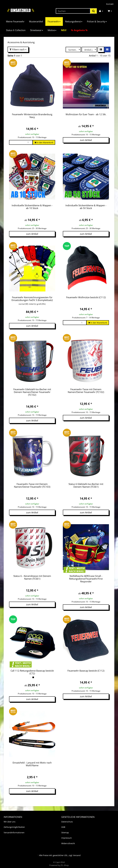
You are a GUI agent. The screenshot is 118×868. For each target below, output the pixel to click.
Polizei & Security (97, 21)
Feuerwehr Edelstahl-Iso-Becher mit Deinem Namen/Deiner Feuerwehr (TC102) (32, 392)
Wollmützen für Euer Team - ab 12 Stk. (86, 114)
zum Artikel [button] (86, 140)
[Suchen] (73, 11)
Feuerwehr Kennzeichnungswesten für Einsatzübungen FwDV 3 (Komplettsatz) (32, 299)
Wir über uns (10, 819)
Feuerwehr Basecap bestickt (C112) (86, 668)
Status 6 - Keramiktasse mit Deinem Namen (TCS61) (32, 577)
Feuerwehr (54, 21)
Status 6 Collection (16, 30)
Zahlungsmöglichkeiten (14, 824)
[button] (101, 49)
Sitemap (65, 830)
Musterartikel (36, 21)
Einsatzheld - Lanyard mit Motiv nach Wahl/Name (32, 761)
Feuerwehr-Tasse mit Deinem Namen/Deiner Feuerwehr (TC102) (86, 391)
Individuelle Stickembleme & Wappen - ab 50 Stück (86, 207)
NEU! (64, 30)
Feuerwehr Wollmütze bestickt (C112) (86, 297)
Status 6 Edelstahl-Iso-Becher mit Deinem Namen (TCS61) (86, 485)
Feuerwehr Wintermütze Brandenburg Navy (32, 116)
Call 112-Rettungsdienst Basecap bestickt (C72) (32, 669)
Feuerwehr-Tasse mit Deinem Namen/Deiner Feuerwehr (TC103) (32, 485)
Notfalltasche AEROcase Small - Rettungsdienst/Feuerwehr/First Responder (86, 579)
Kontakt (110, 4)
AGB (63, 824)
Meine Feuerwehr (15, 21)
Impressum (67, 835)
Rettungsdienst (74, 21)
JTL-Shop (65, 862)
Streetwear (37, 30)
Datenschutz (67, 819)
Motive (52, 30)
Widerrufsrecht (68, 841)
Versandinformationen (14, 830)
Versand (77, 853)
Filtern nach (18, 49)
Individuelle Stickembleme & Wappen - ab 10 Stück (32, 207)
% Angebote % (79, 30)
